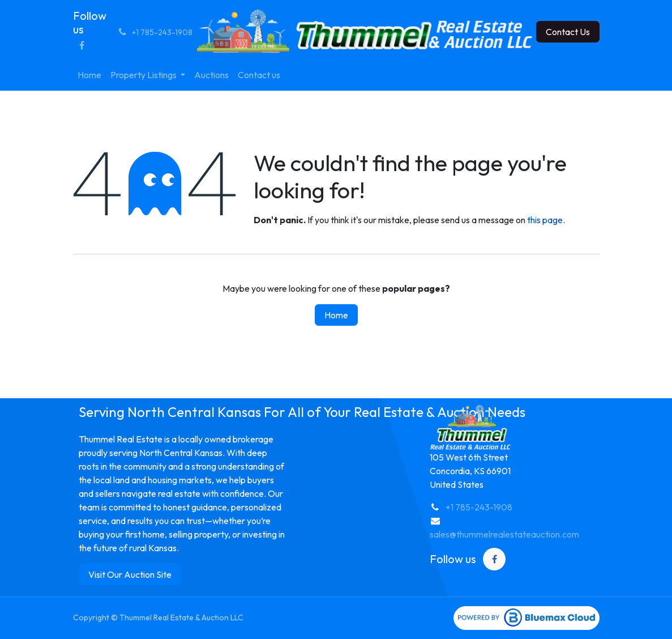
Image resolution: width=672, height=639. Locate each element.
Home (336, 315)
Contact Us (568, 32)
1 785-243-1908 (481, 507)
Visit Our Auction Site (130, 574)
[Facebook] (82, 45)
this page (545, 220)
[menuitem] (89, 75)
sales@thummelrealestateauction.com (504, 534)
